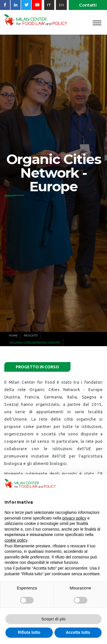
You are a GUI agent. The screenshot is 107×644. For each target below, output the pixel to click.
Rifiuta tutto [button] (29, 632)
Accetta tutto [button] (78, 632)
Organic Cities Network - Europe (35, 343)
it (49, 5)
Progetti (31, 335)
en (61, 5)
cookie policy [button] (16, 540)
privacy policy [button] (74, 518)
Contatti (88, 5)
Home (13, 335)
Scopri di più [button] (53, 619)
